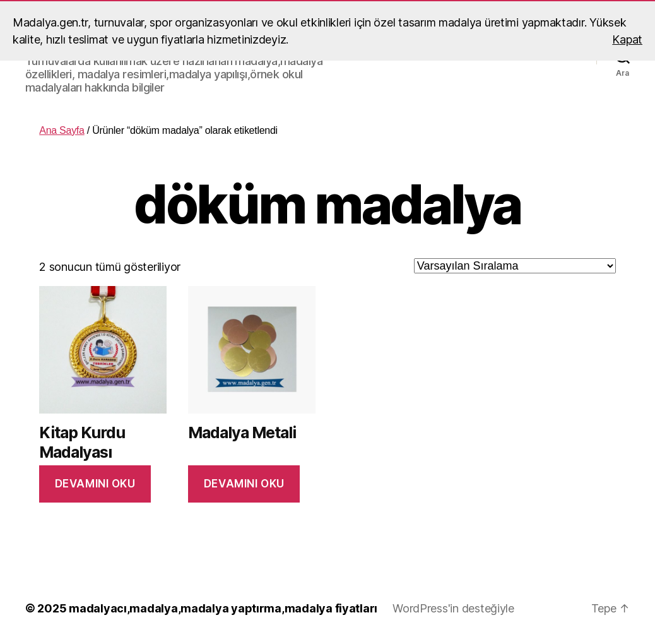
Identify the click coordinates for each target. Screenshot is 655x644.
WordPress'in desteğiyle (453, 608)
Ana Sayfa (62, 130)
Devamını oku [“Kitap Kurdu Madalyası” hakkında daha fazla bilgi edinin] (95, 484)
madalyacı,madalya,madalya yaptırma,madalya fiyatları (223, 608)
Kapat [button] (627, 39)
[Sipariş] (515, 266)
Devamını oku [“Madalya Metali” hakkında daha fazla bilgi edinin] (244, 484)
